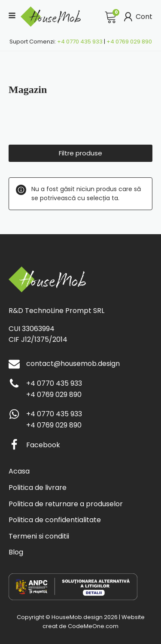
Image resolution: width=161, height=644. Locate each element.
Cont (137, 17)
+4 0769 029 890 (129, 42)
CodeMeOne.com (93, 626)
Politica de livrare (38, 488)
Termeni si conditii (39, 536)
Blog (16, 552)
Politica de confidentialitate (55, 520)
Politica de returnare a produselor (66, 504)
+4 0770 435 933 (80, 42)
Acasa (19, 471)
